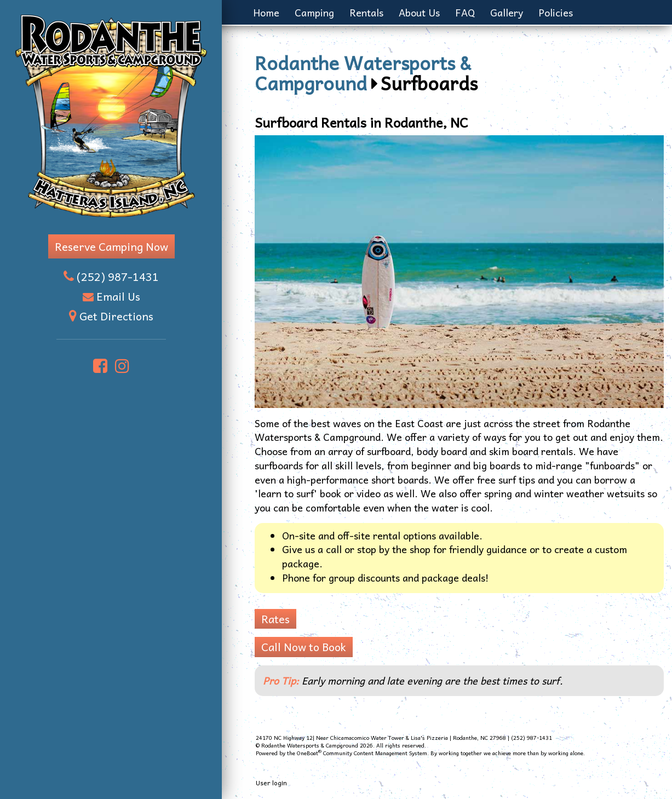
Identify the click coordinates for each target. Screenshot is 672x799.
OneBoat (309, 753)
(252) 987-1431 (118, 277)
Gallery (507, 12)
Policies (556, 12)
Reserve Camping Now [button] (111, 246)
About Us (419, 12)
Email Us (118, 296)
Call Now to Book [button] (304, 647)
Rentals (366, 12)
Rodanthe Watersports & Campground (363, 72)
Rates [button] (275, 619)
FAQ (465, 12)
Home (266, 12)
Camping (314, 12)
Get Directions (116, 316)
